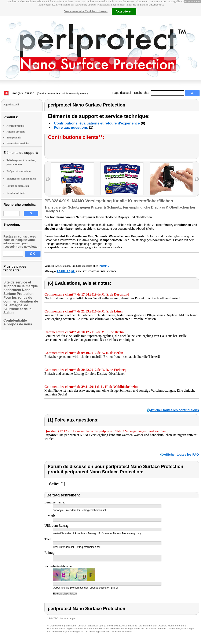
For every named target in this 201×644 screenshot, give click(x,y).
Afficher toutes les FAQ (181, 454)
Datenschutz (156, 5)
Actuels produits (15, 126)
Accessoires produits (18, 144)
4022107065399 (91, 271)
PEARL (104, 266)
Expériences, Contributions (21, 179)
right (197, 179)
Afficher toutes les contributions (174, 410)
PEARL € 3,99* (66, 271)
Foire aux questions (71, 128)
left (48, 179)
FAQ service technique (19, 171)
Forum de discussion (18, 186)
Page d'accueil (122, 93)
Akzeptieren (124, 11)
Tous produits (14, 138)
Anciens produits (16, 132)
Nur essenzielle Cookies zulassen (86, 11)
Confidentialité (15, 320)
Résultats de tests (16, 193)
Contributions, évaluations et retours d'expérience (97, 123)
